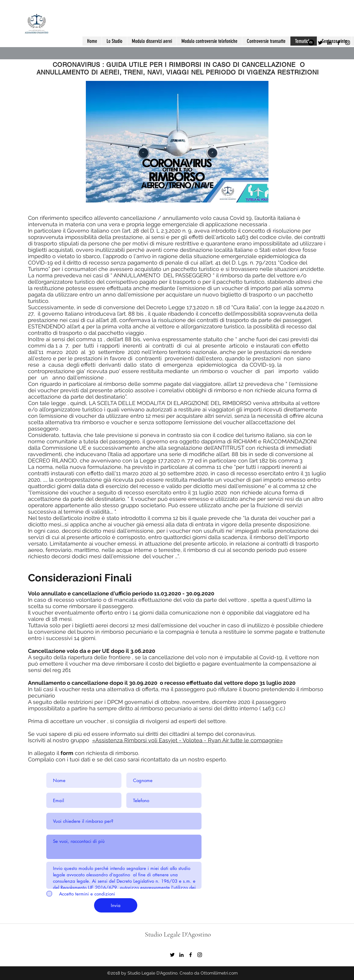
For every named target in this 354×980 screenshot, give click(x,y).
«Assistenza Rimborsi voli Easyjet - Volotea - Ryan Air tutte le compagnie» (188, 740)
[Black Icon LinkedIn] (329, 43)
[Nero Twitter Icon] (320, 43)
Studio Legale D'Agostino (178, 934)
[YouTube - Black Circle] (311, 43)
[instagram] (348, 43)
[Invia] (116, 905)
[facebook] (338, 43)
